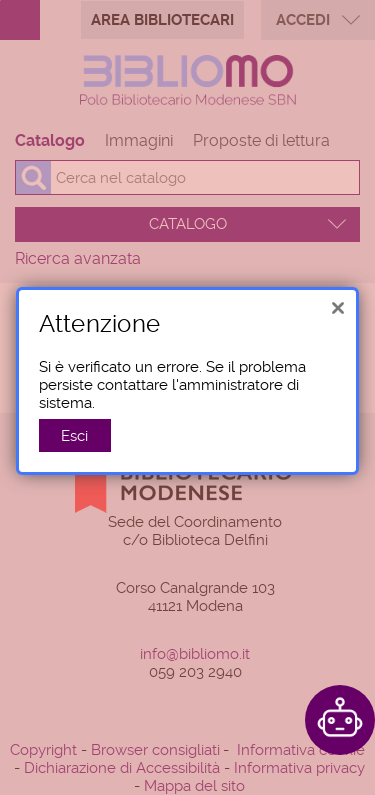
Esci (74, 422)
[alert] (188, 367)
